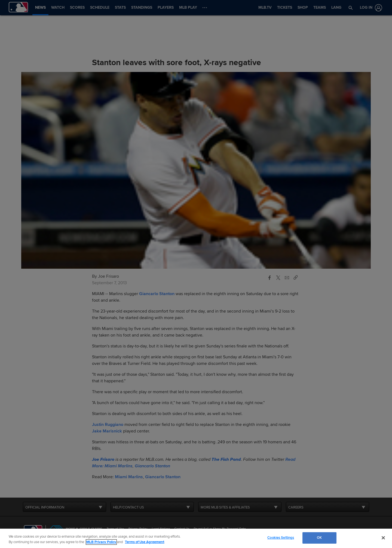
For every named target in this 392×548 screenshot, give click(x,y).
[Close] (383, 538)
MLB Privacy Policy (101, 542)
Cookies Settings (281, 538)
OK (319, 538)
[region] (196, 538)
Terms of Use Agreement (145, 542)
